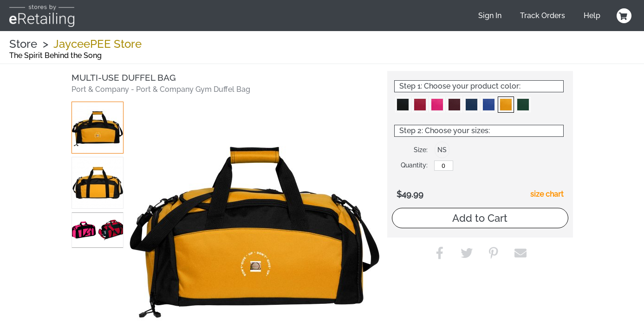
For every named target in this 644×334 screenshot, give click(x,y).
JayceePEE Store (98, 44)
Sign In (490, 16)
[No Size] (444, 166)
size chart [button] (547, 194)
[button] (98, 128)
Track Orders (543, 16)
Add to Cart (480, 218)
